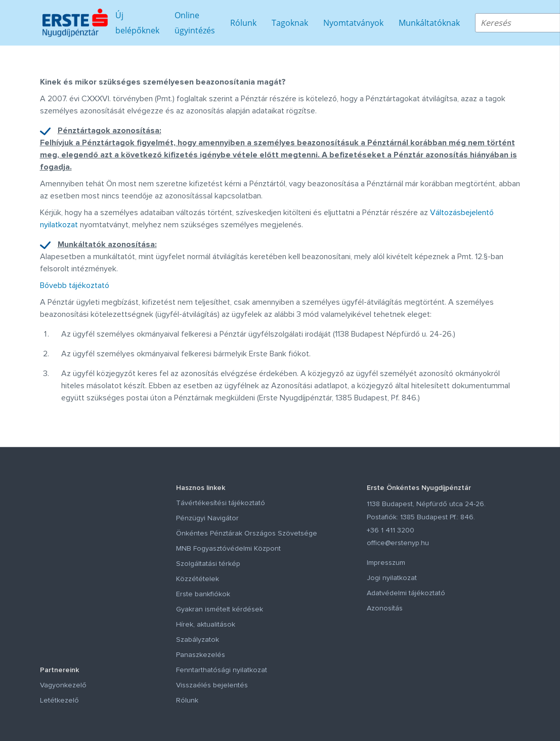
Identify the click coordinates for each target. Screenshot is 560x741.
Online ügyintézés (195, 23)
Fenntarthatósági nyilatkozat (222, 670)
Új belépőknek (137, 23)
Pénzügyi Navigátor (207, 518)
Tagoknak (290, 23)
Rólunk (243, 23)
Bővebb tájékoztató (75, 285)
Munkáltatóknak (429, 23)
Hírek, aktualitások (206, 625)
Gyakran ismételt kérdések (220, 609)
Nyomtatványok (353, 23)
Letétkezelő (59, 701)
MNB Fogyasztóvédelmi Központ (228, 549)
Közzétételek (198, 579)
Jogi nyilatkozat (392, 578)
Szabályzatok (198, 640)
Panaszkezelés (201, 655)
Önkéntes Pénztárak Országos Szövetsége (247, 533)
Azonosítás (385, 608)
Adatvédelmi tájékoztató (406, 593)
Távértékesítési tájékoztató (221, 503)
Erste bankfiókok (203, 594)
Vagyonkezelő (63, 685)
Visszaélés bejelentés (212, 685)
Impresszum (386, 563)
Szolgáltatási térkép (208, 564)
